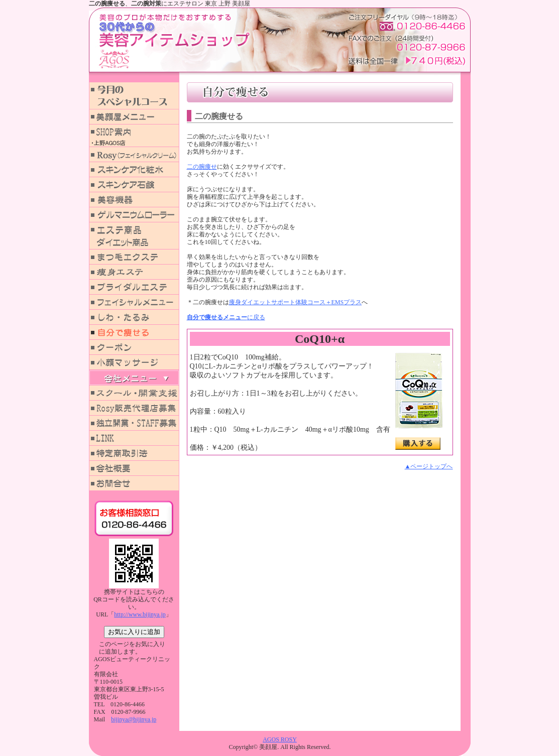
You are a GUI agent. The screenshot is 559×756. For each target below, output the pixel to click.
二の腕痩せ (202, 167)
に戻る (226, 317)
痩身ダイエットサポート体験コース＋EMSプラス (296, 302)
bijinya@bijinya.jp (134, 719)
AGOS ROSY (280, 739)
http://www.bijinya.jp (140, 614)
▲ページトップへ (429, 466)
